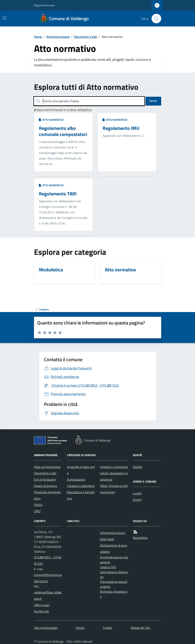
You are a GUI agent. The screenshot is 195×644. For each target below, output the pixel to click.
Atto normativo (51, 120)
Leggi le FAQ (108, 567)
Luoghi (137, 493)
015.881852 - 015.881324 (48, 560)
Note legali (107, 539)
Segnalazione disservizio (114, 574)
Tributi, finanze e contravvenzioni (114, 489)
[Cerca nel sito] (155, 19)
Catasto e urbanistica (81, 486)
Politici (38, 505)
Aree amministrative (47, 467)
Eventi (137, 500)
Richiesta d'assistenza (114, 594)
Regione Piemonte (44, 5)
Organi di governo (46, 486)
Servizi (80, 628)
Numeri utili (41, 611)
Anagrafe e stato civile (81, 470)
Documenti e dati (86, 37)
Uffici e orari (42, 605)
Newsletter (140, 538)
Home (38, 37)
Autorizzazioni (76, 479)
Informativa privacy (113, 533)
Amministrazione (58, 37)
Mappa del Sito (140, 628)
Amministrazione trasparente (114, 560)
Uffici (37, 511)
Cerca (153, 101)
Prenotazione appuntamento (114, 584)
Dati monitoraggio (46, 628)
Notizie (138, 467)
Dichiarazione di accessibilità (114, 548)
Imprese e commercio (114, 467)
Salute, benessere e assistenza (114, 476)
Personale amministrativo (48, 495)
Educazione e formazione (81, 495)
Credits (107, 628)
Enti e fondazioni (45, 479)
